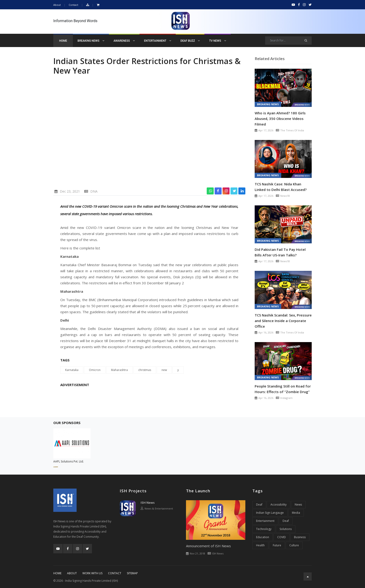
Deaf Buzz (190, 41)
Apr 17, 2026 (266, 130)
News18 (285, 196)
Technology (264, 529)
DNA (94, 191)
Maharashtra (119, 370)
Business (300, 537)
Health (260, 545)
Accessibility (279, 505)
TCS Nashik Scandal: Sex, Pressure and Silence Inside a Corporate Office (283, 321)
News (298, 505)
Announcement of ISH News (208, 546)
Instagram (286, 398)
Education (263, 537)
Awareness (124, 41)
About (57, 5)
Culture (294, 545)
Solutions (286, 529)
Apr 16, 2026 (266, 332)
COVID (282, 537)
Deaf (259, 505)
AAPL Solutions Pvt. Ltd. (69, 461)
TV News (217, 41)
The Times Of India (292, 130)
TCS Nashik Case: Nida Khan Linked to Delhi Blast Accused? (281, 187)
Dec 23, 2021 (70, 191)
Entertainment (158, 41)
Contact (73, 5)
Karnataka (72, 370)
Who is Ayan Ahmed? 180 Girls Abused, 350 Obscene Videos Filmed (280, 119)
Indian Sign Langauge (270, 513)
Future (277, 545)
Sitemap (132, 573)
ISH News (148, 503)
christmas (145, 370)
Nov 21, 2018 (197, 553)
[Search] (288, 41)
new (164, 370)
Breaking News (91, 41)
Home (63, 41)
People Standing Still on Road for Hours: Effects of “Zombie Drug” (283, 389)
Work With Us (92, 573)
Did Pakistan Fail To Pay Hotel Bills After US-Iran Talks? (280, 252)
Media (296, 513)
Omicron (95, 370)
